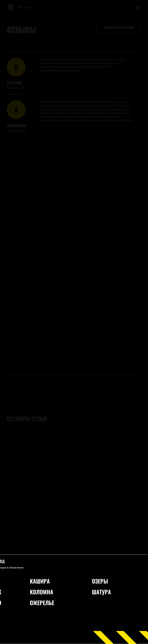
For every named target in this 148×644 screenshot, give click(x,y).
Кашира (40, 581)
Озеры (100, 581)
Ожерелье (42, 603)
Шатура (101, 592)
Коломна (41, 592)
